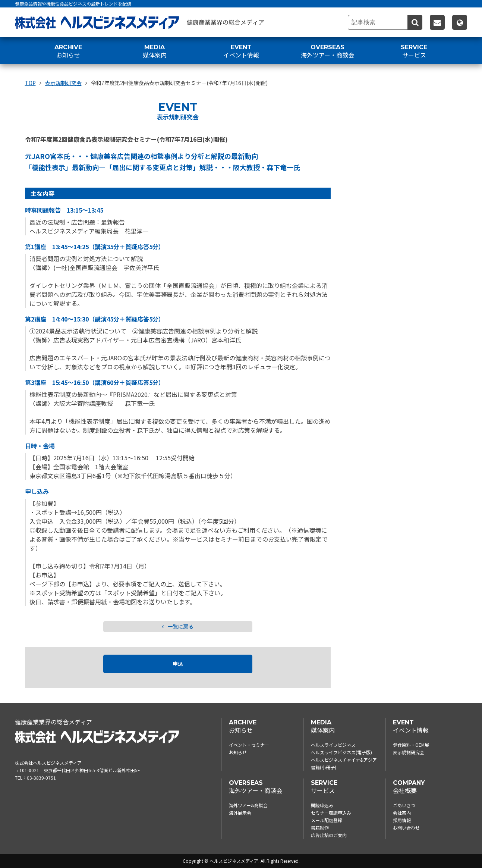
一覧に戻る (178, 627)
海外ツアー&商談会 (248, 805)
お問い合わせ (406, 828)
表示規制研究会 (409, 752)
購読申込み (322, 805)
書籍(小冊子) (324, 767)
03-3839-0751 (41, 778)
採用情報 (402, 820)
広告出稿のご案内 (329, 835)
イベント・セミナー (249, 745)
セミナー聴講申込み (331, 813)
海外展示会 (240, 813)
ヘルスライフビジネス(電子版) (341, 752)
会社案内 (402, 813)
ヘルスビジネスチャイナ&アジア (344, 760)
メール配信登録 (327, 820)
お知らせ (238, 752)
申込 (178, 664)
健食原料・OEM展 (411, 745)
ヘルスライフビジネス (333, 745)
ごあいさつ (404, 805)
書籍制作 (320, 828)
